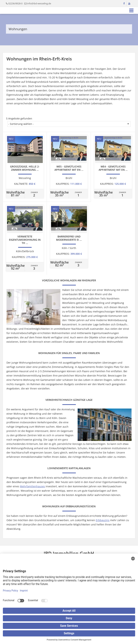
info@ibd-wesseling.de (39, 3)
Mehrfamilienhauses (32, 486)
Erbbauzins (103, 520)
